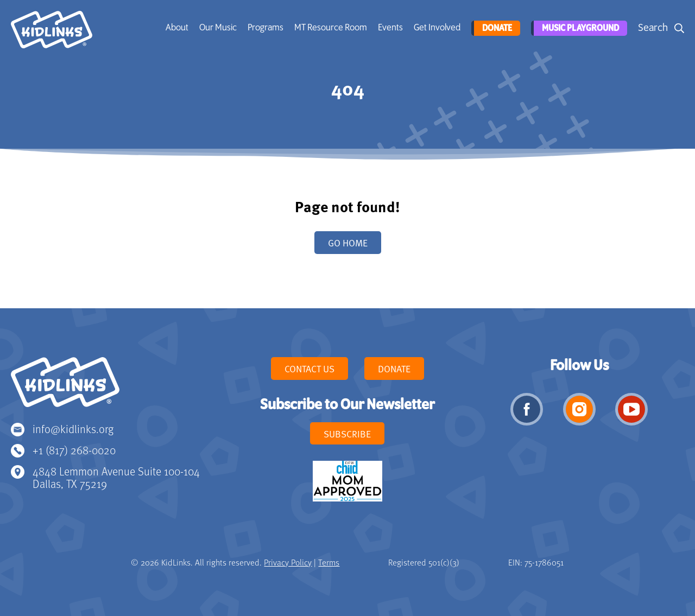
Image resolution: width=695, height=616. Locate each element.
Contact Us (309, 369)
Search (653, 28)
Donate (495, 28)
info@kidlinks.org (73, 428)
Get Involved (436, 28)
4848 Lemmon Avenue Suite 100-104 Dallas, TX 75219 (116, 477)
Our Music (217, 28)
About (176, 28)
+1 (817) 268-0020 (74, 450)
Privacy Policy (288, 562)
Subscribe (347, 434)
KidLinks (65, 387)
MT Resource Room (330, 28)
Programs (264, 28)
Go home (348, 243)
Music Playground (579, 28)
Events (389, 28)
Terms (329, 562)
